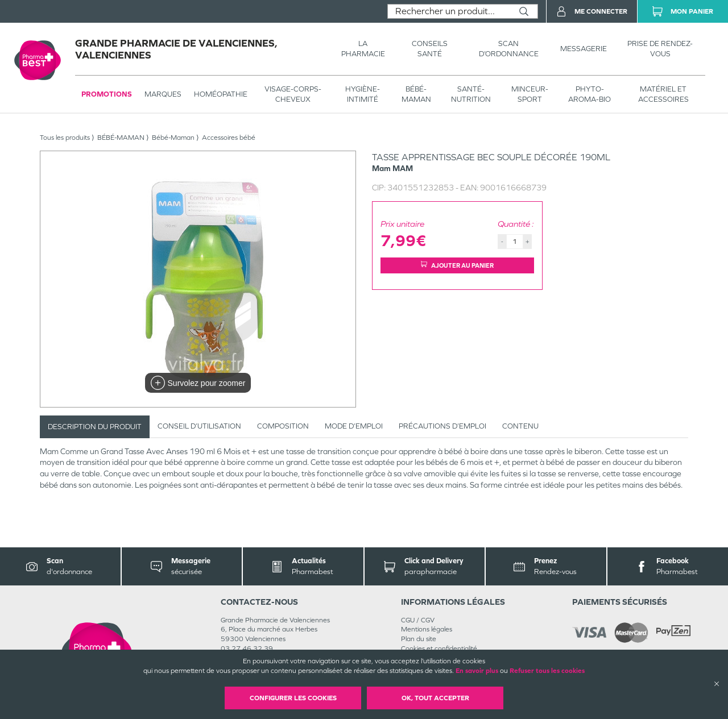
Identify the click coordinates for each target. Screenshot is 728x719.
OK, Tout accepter (435, 698)
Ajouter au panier (457, 265)
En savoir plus (477, 671)
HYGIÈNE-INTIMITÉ (363, 94)
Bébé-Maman (173, 138)
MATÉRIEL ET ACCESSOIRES (663, 94)
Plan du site (419, 639)
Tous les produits (65, 138)
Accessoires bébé (229, 138)
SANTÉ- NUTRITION (471, 94)
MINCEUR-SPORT (530, 94)
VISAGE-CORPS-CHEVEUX (293, 94)
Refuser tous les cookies (547, 671)
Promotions (107, 94)
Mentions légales (427, 629)
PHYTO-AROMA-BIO (590, 94)
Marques (163, 94)
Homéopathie (221, 94)
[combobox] (449, 11)
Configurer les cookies (293, 698)
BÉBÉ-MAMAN (416, 94)
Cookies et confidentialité (439, 649)
